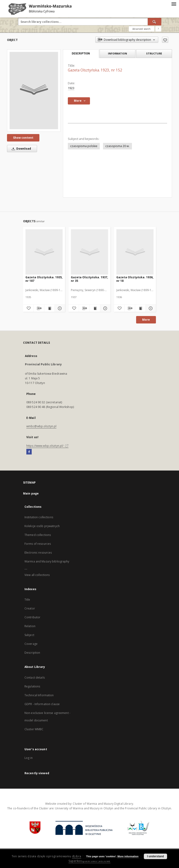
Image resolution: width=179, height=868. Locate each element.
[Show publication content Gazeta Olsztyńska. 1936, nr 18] (140, 308)
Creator (30, 608)
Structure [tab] (154, 53)
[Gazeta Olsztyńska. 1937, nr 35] (89, 252)
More (146, 320)
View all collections (37, 575)
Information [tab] (117, 53)
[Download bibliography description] (39, 308)
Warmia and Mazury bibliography (47, 561)
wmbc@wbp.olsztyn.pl (41, 426)
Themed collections (38, 535)
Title (27, 600)
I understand (155, 856)
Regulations (32, 686)
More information (128, 856)
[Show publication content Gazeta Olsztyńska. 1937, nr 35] (95, 308)
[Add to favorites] (165, 40)
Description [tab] (81, 54)
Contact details (35, 678)
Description (32, 653)
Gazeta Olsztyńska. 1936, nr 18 (135, 279)
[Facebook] (29, 452)
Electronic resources (38, 553)
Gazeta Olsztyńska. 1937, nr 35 (89, 279)
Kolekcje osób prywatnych (42, 526)
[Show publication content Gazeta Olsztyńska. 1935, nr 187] (49, 308)
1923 (71, 88)
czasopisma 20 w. (117, 146)
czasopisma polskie (84, 146)
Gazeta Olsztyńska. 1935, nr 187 (44, 279)
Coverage (31, 644)
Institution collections (39, 517)
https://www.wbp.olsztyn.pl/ (47, 446)
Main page (31, 493)
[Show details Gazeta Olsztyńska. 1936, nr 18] (150, 308)
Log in (29, 758)
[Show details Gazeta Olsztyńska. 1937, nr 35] (105, 308)
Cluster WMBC (34, 729)
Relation (30, 626)
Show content (23, 138)
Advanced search (141, 29)
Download (21, 149)
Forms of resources (38, 544)
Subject (29, 635)
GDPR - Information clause (42, 704)
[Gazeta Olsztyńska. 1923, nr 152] (34, 91)
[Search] (155, 22)
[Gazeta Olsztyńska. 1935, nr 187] (44, 252)
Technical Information (39, 695)
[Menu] (174, 4)
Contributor (32, 617)
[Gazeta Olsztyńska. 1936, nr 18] (135, 252)
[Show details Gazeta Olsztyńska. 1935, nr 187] (59, 308)
